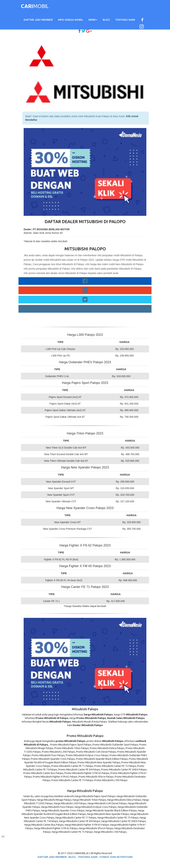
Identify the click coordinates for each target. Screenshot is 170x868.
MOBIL (35, 7)
